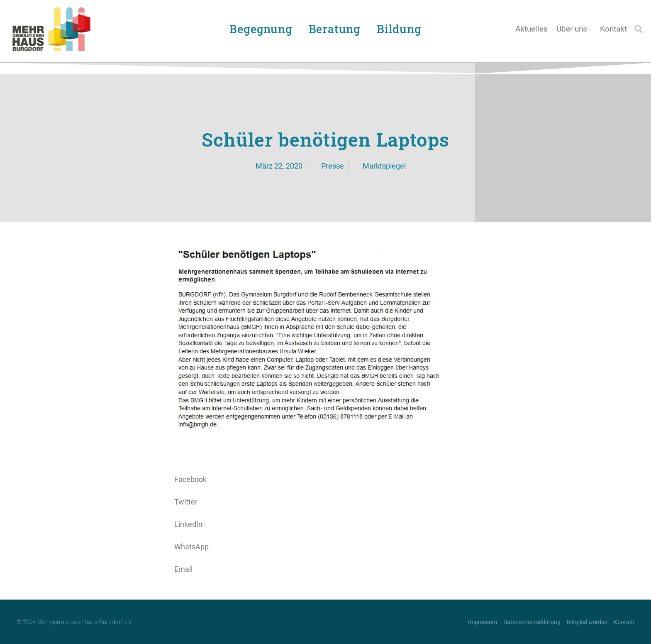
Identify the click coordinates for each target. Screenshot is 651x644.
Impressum (483, 622)
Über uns (574, 29)
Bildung (401, 29)
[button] (639, 29)
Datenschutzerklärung (532, 622)
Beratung (337, 29)
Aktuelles (532, 29)
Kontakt (613, 29)
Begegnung (263, 29)
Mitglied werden (587, 622)
